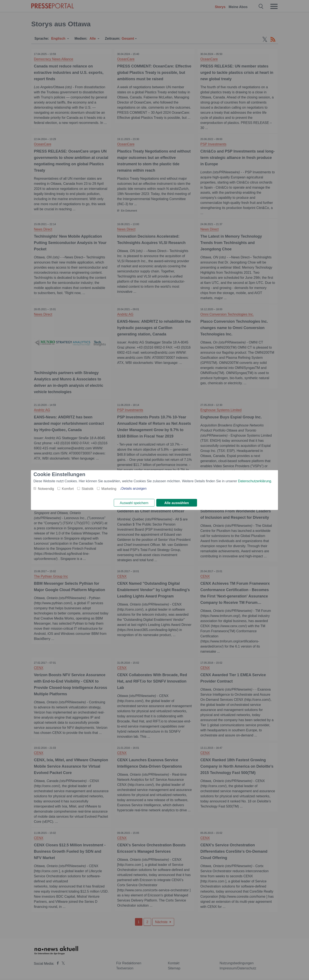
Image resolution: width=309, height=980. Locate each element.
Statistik (88, 488)
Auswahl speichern (134, 503)
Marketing (109, 488)
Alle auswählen (177, 503)
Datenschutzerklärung (255, 481)
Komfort (68, 488)
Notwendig (46, 488)
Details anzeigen (134, 488)
